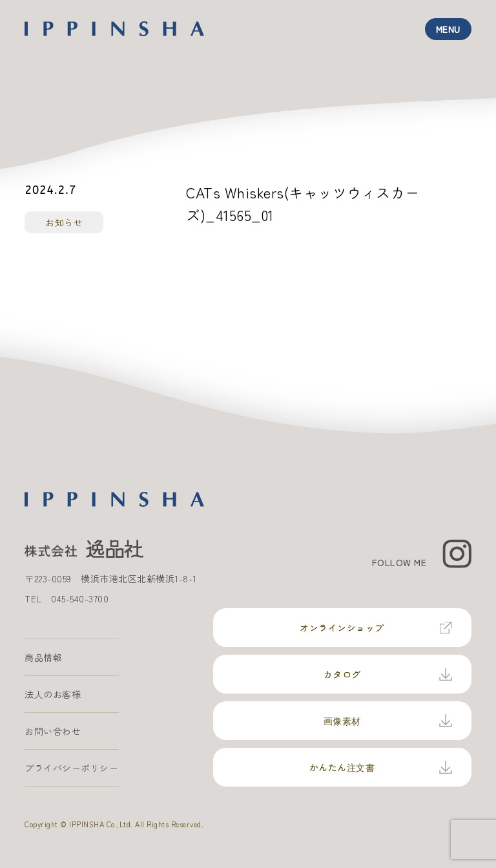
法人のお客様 (53, 694)
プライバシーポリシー (71, 768)
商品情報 (43, 657)
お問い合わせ (53, 731)
